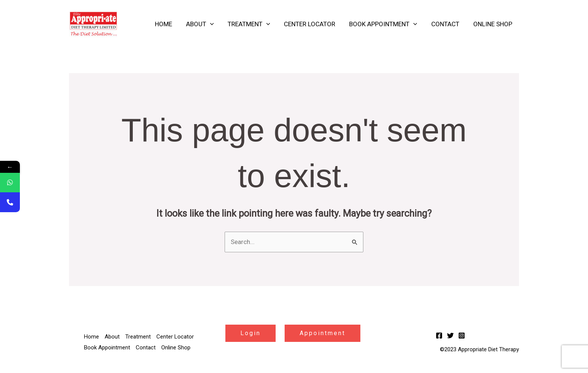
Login (250, 333)
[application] (216, 24)
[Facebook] (439, 336)
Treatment (254, 24)
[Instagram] (462, 336)
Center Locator (314, 24)
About (206, 24)
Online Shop (493, 24)
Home (171, 24)
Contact (447, 24)
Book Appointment (386, 24)
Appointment (322, 333)
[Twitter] (450, 336)
